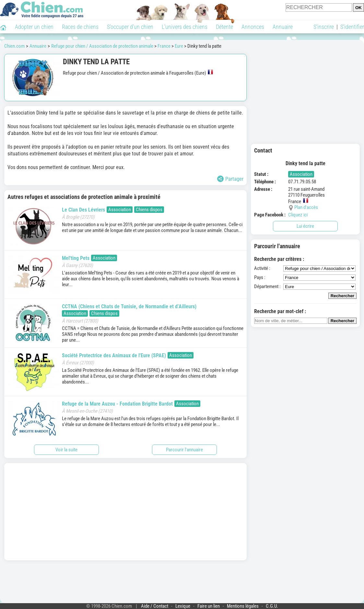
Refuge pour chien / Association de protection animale (102, 46)
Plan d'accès (306, 207)
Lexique (183, 606)
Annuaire (283, 27)
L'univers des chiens (185, 27)
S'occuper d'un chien (130, 27)
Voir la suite (66, 450)
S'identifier (352, 27)
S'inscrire (324, 27)
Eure (179, 46)
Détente (224, 27)
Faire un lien (209, 606)
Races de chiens (80, 27)
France (164, 46)
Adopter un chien (34, 27)
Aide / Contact (155, 606)
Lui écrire (305, 226)
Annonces (253, 27)
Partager (230, 179)
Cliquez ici (298, 215)
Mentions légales (243, 606)
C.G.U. (272, 606)
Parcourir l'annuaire (184, 450)
